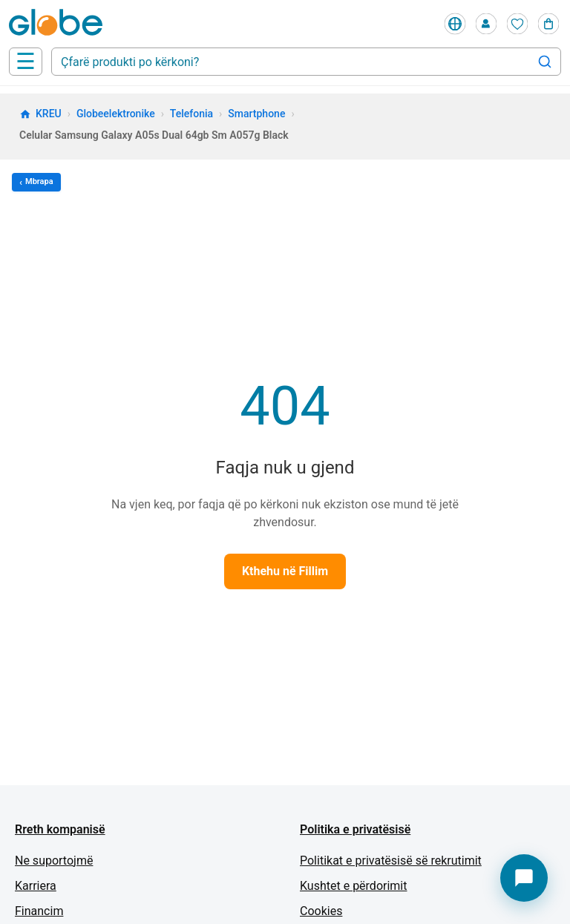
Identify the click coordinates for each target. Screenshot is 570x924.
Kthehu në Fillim (285, 571)
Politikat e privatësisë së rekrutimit (391, 861)
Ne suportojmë (54, 861)
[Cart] (548, 24)
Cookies (321, 911)
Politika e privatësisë (355, 829)
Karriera (36, 886)
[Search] (545, 62)
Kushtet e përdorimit (353, 886)
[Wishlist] (517, 24)
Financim (39, 911)
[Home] (59, 24)
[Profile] (486, 24)
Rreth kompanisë (60, 829)
